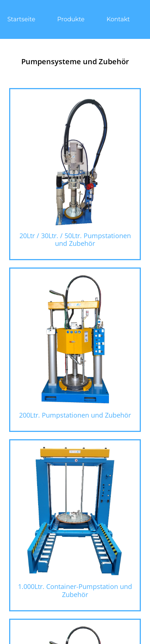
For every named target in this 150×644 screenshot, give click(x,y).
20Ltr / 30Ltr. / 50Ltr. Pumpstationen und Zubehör (75, 240)
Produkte (71, 19)
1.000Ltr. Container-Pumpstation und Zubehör (75, 590)
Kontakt (118, 19)
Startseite (21, 19)
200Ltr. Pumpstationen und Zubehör (75, 415)
